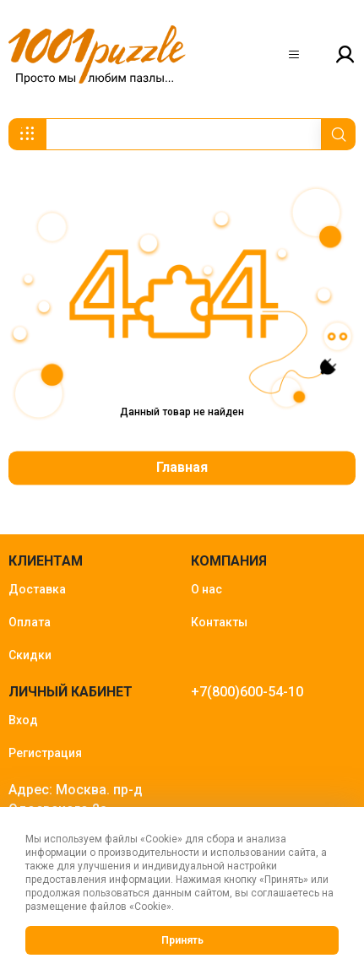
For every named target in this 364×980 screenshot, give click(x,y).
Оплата (30, 622)
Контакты (219, 622)
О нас (206, 589)
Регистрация (45, 753)
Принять (182, 940)
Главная (182, 467)
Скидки (30, 655)
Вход (23, 720)
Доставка (37, 589)
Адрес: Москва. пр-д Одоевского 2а (76, 799)
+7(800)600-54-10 (247, 692)
